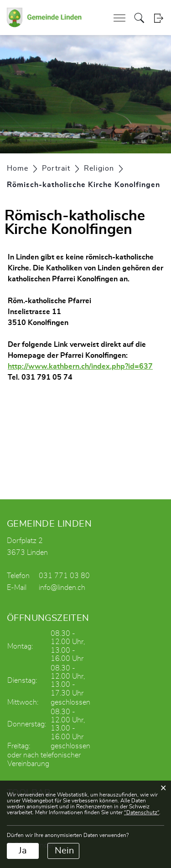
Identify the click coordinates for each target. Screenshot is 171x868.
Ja (23, 851)
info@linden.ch (62, 588)
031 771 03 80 (64, 576)
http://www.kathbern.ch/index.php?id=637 (85, 366)
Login (158, 18)
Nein (64, 851)
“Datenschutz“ (142, 812)
